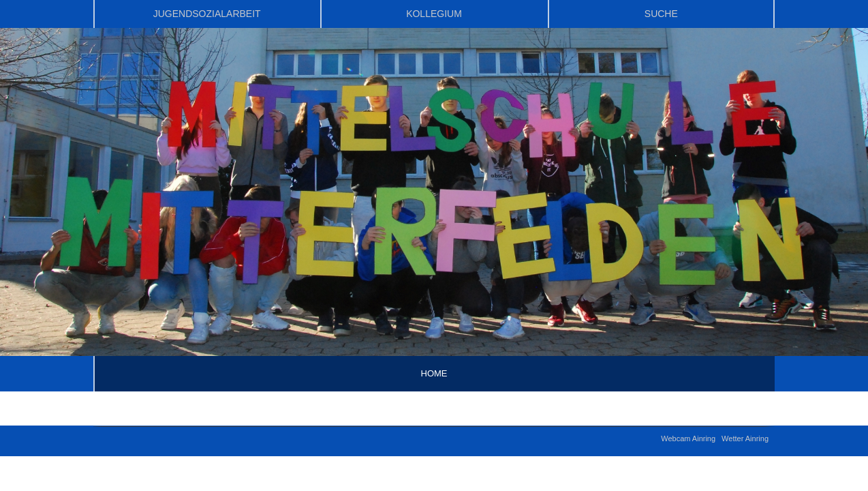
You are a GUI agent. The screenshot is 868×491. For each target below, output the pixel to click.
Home (434, 373)
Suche (661, 14)
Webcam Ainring (688, 438)
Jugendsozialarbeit (207, 14)
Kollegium (434, 14)
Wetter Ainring (745, 438)
